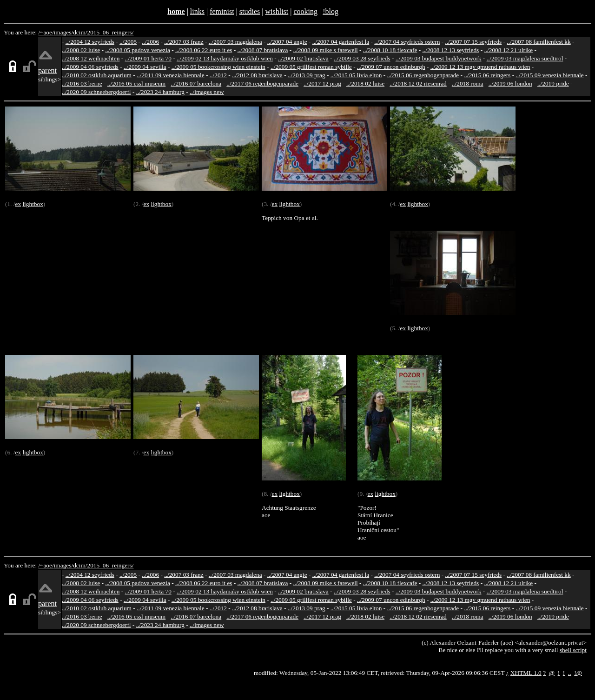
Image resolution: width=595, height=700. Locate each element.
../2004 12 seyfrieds (90, 42)
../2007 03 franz (184, 42)
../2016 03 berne (82, 83)
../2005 (128, 42)
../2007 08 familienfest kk (539, 42)
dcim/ (80, 32)
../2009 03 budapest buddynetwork (439, 58)
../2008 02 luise (81, 50)
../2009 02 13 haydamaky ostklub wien (225, 58)
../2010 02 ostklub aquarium (97, 75)
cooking (305, 11)
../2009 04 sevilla (145, 67)
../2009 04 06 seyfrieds (90, 67)
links (197, 11)
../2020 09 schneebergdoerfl (96, 92)
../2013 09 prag (307, 75)
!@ (578, 673)
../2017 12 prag (322, 83)
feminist (222, 11)
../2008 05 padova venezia (138, 50)
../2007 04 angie (287, 42)
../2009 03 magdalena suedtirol (525, 58)
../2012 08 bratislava (257, 75)
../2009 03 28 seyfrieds (362, 58)
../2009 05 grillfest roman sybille (311, 67)
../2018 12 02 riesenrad (418, 83)
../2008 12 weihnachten (91, 58)
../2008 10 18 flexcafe (390, 50)
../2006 (150, 42)
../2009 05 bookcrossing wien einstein (218, 67)
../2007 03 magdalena (235, 42)
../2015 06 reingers (487, 75)
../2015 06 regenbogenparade (423, 75)
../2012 (218, 75)
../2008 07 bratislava (263, 50)
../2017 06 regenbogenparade (262, 83)
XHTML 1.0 (526, 673)
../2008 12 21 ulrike (508, 50)
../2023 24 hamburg (160, 92)
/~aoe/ (46, 32)
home (176, 11)
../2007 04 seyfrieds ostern (407, 42)
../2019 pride (553, 83)
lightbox (33, 204)
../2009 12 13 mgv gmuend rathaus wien (480, 67)
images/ (63, 32)
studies (250, 11)
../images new (207, 92)
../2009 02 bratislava (303, 58)
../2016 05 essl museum (137, 83)
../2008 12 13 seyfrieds (451, 50)
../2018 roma (468, 83)
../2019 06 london (510, 83)
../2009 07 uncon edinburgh (391, 67)
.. (570, 673)
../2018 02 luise (365, 83)
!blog (331, 11)
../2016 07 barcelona (196, 83)
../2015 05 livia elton (356, 75)
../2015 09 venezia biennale (549, 75)
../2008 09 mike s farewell (326, 50)
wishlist (277, 11)
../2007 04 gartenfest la (341, 42)
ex (18, 204)
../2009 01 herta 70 (148, 58)
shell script (573, 650)
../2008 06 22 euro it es (204, 50)
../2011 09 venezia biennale (171, 75)
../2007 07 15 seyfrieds (473, 42)
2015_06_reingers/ (110, 32)
